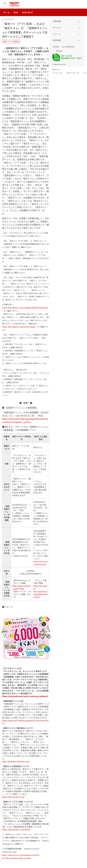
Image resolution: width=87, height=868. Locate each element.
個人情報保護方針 (68, 47)
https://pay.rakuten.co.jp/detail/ (16, 829)
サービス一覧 (57, 73)
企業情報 (56, 47)
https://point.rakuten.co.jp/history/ (21, 587)
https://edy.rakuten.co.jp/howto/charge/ (19, 327)
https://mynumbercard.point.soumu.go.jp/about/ (25, 696)
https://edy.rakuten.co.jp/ (13, 797)
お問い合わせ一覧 (73, 73)
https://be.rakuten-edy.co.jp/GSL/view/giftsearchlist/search (41, 591)
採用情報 (59, 51)
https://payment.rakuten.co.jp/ (16, 761)
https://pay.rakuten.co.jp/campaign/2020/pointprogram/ (25, 308)
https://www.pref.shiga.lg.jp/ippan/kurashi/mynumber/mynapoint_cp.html (25, 420)
